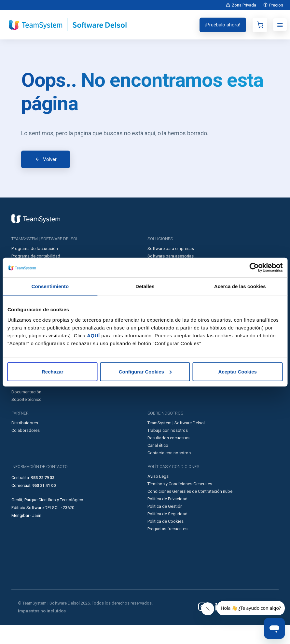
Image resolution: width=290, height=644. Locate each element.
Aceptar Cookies (237, 371)
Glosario (19, 404)
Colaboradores (26, 450)
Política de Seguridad (167, 533)
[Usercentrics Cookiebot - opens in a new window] (254, 268)
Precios (275, 5)
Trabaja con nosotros (168, 450)
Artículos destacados (32, 396)
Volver (50, 169)
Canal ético (158, 465)
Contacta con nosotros (169, 472)
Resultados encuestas (168, 457)
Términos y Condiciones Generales (180, 503)
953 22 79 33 (43, 497)
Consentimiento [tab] (50, 286)
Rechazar (53, 371)
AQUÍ (93, 335)
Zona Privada (240, 5)
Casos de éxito (25, 389)
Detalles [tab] (145, 286)
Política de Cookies (166, 541)
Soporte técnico (27, 419)
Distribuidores (25, 442)
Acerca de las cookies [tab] (240, 286)
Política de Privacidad (167, 518)
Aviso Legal (159, 496)
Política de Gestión (165, 526)
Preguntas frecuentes (167, 548)
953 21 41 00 (44, 505)
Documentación (26, 411)
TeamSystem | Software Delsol (176, 442)
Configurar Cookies (145, 371)
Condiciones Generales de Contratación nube (190, 511)
